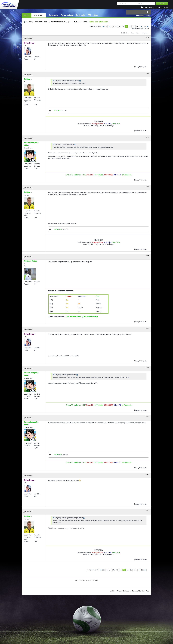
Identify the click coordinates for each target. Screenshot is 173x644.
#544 (147, 186)
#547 (147, 367)
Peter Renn (58, 111)
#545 (147, 256)
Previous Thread (82, 580)
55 (127, 26)
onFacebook (127, 175)
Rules (96, 15)
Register (165, 7)
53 (120, 26)
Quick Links (80, 15)
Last (146, 26)
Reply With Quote (140, 67)
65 (137, 26)
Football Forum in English (61, 22)
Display (145, 33)
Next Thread (93, 580)
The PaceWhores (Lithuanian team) (82, 317)
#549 (147, 474)
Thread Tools (135, 33)
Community (53, 15)
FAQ (90, 15)
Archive (112, 591)
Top (148, 591)
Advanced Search (143, 16)
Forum (26, 15)
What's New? (39, 15)
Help (159, 7)
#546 (147, 328)
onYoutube (99, 175)
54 (123, 26)
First (105, 26)
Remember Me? (149, 7)
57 (133, 26)
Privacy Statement (124, 591)
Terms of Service (138, 591)
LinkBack (124, 33)
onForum (78, 175)
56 (130, 26)
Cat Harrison (58, 229)
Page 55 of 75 (96, 26)
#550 (147, 511)
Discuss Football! (41, 22)
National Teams (81, 22)
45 (116, 26)
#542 (147, 73)
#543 (147, 137)
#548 (147, 417)
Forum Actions (67, 15)
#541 (147, 37)
